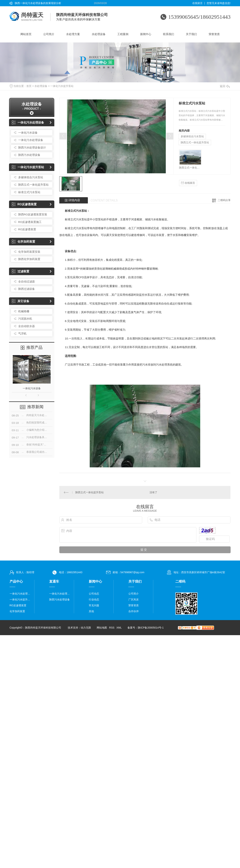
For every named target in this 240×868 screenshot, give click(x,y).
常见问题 (94, 605)
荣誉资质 (214, 34)
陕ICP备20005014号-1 (151, 628)
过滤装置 (21, 271)
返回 (225, 86)
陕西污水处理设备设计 (32, 147)
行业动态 (94, 599)
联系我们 (169, 34)
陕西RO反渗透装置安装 (33, 214)
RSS (112, 628)
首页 (29, 86)
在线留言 (197, 3)
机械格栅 (24, 311)
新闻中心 (146, 34)
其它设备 (21, 301)
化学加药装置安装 (29, 252)
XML (119, 628)
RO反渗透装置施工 (30, 222)
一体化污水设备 (28, 133)
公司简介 (49, 34)
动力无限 (86, 628)
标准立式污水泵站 (29, 192)
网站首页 (26, 34)
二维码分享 (224, 200)
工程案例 (123, 34)
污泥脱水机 (25, 319)
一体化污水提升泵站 (62, 86)
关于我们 (191, 34)
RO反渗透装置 (24, 204)
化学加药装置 (23, 242)
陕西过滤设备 (27, 289)
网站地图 (102, 628)
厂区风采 (134, 599)
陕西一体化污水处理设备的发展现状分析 (38, 3)
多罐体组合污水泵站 (31, 177)
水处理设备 (99, 34)
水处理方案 (73, 34)
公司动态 (94, 594)
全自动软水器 (27, 326)
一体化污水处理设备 (28, 122)
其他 (91, 611)
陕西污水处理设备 (29, 155)
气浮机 (22, 333)
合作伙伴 (134, 611)
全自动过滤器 (27, 281)
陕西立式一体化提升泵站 (33, 185)
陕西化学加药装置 (29, 259)
